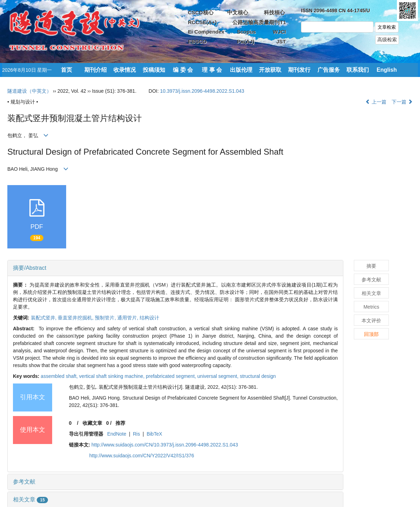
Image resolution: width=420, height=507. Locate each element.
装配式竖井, (44, 318)
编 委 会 (183, 70)
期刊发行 (299, 70)
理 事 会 (212, 70)
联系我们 (358, 70)
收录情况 (125, 70)
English (387, 70)
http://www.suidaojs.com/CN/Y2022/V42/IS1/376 (142, 456)
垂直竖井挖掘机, (76, 318)
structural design (258, 376)
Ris (136, 434)
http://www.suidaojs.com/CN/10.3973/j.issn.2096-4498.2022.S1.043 (165, 445)
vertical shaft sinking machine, (113, 376)
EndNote (117, 434)
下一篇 (402, 102)
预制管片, (106, 318)
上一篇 (376, 102)
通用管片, (128, 318)
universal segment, (219, 376)
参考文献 (24, 482)
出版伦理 (241, 70)
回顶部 (371, 334)
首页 (66, 70)
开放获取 (270, 70)
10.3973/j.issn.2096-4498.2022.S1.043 (202, 91)
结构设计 (149, 318)
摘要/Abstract (30, 268)
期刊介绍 (96, 70)
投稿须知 (154, 70)
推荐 (120, 423)
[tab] (175, 268)
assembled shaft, (60, 376)
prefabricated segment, (172, 376)
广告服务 (329, 70)
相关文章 (30, 499)
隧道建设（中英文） (29, 91)
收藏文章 (92, 423)
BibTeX (154, 434)
